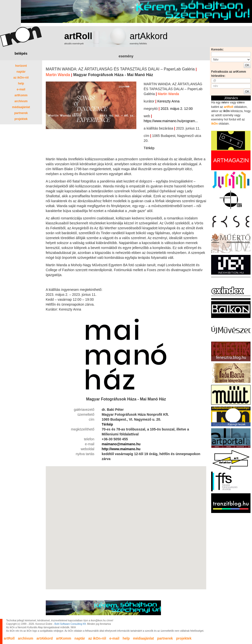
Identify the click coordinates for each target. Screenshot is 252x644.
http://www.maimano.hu (121, 449)
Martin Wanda (58, 75)
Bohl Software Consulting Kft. (70, 624)
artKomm (21, 95)
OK (247, 65)
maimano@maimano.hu (121, 444)
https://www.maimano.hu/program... (171, 121)
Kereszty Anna (168, 101)
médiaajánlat (21, 107)
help (21, 83)
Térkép (149, 148)
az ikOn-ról (21, 78)
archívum (21, 101)
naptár (21, 72)
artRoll (78, 36)
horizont (21, 66)
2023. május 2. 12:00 (177, 109)
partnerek (21, 113)
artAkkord (149, 36)
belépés (21, 53)
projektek (21, 119)
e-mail (21, 89)
